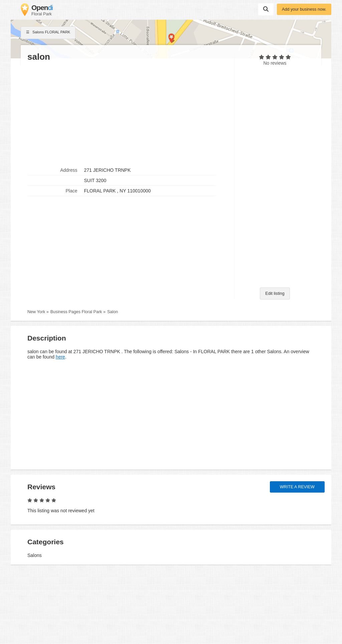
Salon (113, 312)
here (60, 357)
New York (36, 312)
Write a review (297, 487)
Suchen (266, 9)
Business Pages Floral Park (76, 312)
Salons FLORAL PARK (48, 33)
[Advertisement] (128, 114)
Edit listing (275, 293)
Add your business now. (304, 9)
